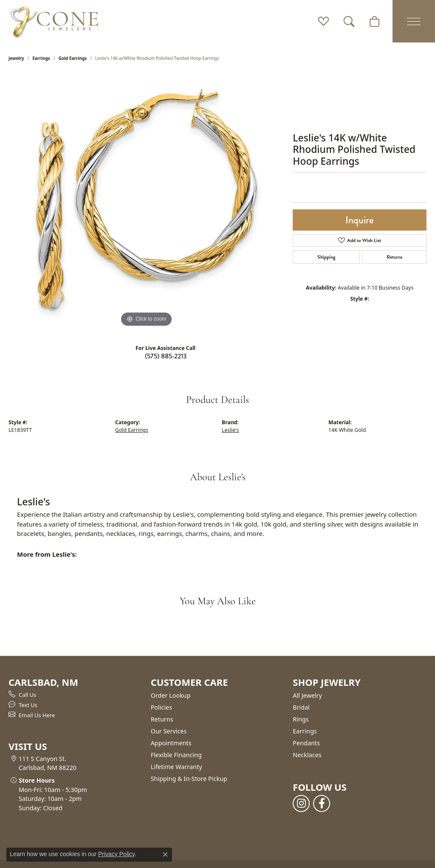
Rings (301, 719)
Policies (161, 707)
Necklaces (307, 755)
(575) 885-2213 (166, 356)
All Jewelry (307, 695)
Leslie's (230, 430)
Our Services (169, 731)
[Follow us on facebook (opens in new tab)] (322, 803)
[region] (147, 202)
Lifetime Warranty (177, 767)
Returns (394, 257)
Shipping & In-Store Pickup (189, 779)
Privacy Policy (116, 854)
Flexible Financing (176, 755)
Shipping (326, 257)
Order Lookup (171, 695)
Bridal (301, 707)
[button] (323, 21)
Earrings (41, 58)
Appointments (171, 743)
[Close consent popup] (165, 854)
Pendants (306, 743)
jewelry (16, 58)
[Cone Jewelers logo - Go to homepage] (54, 21)
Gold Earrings (73, 58)
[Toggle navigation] (414, 21)
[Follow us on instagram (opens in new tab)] (301, 803)
